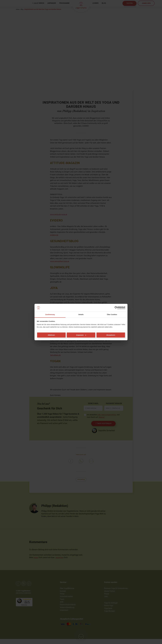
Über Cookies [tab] (112, 315)
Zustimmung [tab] (50, 315)
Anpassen (81, 335)
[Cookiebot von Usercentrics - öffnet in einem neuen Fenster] (116, 308)
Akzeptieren (111, 335)
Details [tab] (81, 315)
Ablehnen (51, 335)
